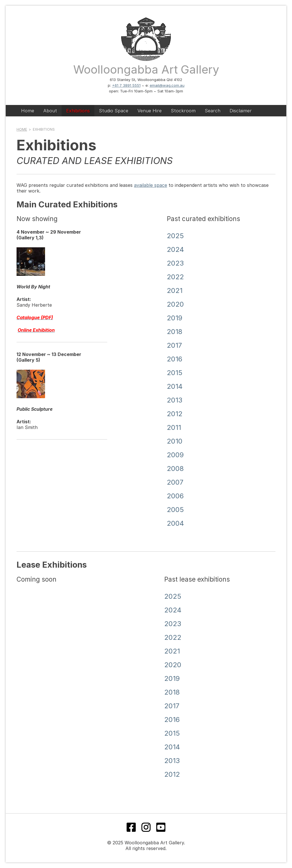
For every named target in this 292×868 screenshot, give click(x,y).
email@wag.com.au (167, 85)
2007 (175, 482)
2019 (175, 318)
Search (213, 111)
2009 (175, 455)
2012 (175, 414)
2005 (175, 510)
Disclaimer (241, 111)
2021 (175, 291)
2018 (175, 332)
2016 (175, 359)
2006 (175, 496)
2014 (175, 386)
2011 (174, 427)
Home (28, 111)
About (50, 111)
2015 (175, 373)
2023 (175, 263)
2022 (175, 277)
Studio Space (114, 111)
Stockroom (183, 111)
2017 (174, 345)
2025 (175, 236)
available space (151, 185)
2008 (175, 469)
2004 (175, 523)
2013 (175, 400)
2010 (175, 441)
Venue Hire (150, 111)
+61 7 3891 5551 (126, 85)
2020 (175, 304)
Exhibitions (78, 111)
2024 (175, 249)
